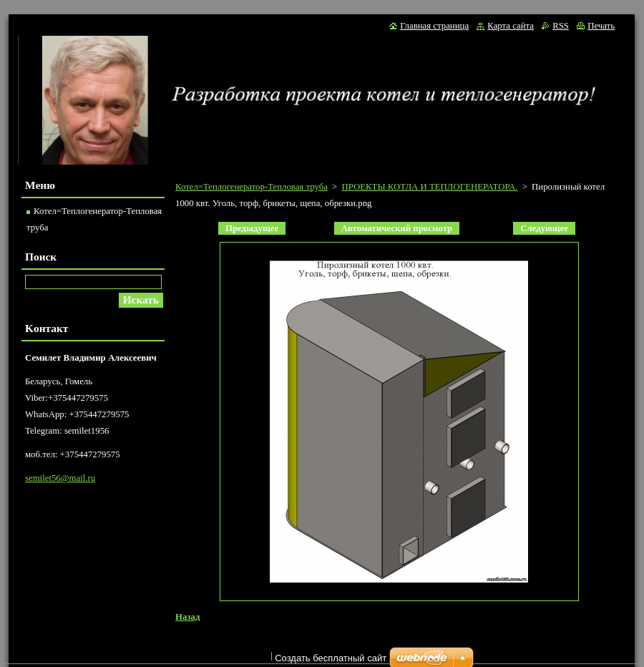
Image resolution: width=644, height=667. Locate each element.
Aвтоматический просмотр (397, 228)
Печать (601, 26)
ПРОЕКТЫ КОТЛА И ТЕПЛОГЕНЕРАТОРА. (429, 187)
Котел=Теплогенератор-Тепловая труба (252, 187)
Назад (187, 617)
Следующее (544, 228)
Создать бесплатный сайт (331, 658)
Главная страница (434, 26)
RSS (561, 26)
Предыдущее (252, 228)
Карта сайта (511, 26)
